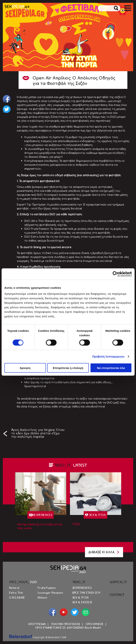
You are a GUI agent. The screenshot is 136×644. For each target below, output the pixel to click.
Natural (14, 588)
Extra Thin (16, 593)
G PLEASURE (17, 598)
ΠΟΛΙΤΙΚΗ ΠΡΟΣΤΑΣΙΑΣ (66, 624)
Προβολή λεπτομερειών (108, 356)
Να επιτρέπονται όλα (111, 368)
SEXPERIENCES (82, 588)
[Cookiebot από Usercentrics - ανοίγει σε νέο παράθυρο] (115, 274)
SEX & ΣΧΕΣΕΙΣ (82, 602)
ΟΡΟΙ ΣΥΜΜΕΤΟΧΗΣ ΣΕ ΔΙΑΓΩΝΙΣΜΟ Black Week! (68, 628)
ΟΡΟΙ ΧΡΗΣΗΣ (95, 624)
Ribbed (42, 598)
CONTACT (117, 595)
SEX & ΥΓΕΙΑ (81, 598)
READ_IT (79, 582)
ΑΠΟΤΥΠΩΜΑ (37, 624)
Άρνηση (25, 368)
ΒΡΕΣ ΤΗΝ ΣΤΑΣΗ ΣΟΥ (86, 593)
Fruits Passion (47, 588)
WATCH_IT (118, 582)
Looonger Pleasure (50, 593)
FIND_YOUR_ (23, 582)
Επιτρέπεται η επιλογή (68, 368)
